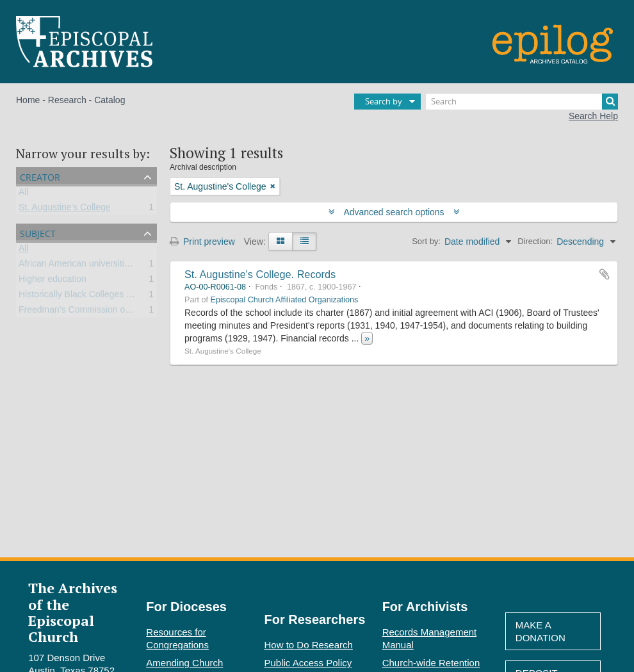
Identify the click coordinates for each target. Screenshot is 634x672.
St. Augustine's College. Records (260, 274)
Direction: (535, 241)
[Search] (522, 102)
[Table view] (305, 242)
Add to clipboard (605, 274)
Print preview (202, 242)
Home (28, 100)
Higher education (53, 281)
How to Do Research (309, 645)
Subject (38, 232)
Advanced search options (394, 212)
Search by (384, 101)
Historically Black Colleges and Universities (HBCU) (121, 297)
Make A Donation (541, 631)
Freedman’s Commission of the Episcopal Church (117, 312)
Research (67, 100)
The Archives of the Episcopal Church (73, 612)
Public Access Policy (308, 663)
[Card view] (280, 242)
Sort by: (426, 241)
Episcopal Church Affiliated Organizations (285, 300)
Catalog (110, 100)
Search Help (593, 116)
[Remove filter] (273, 186)
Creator (40, 176)
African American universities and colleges (102, 266)
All (24, 194)
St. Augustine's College (65, 209)
